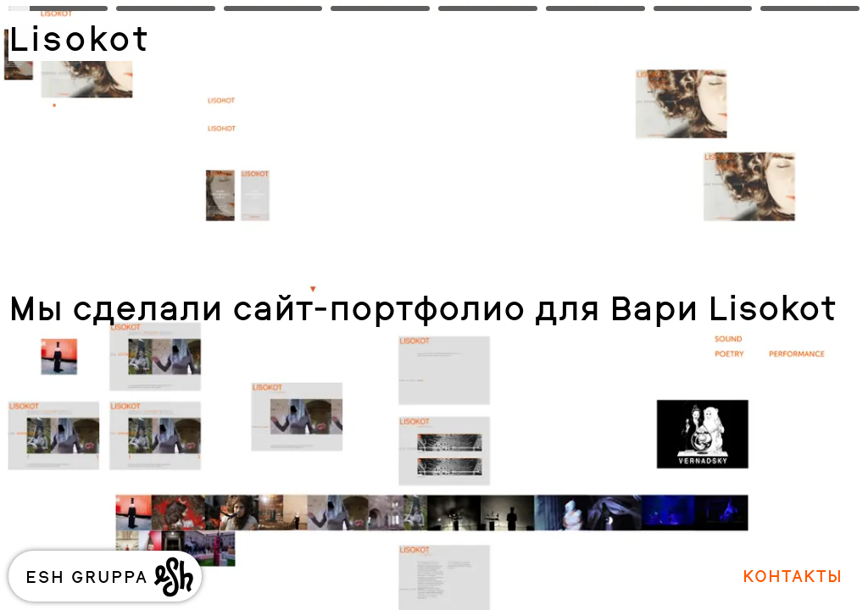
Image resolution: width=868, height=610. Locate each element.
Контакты (793, 576)
